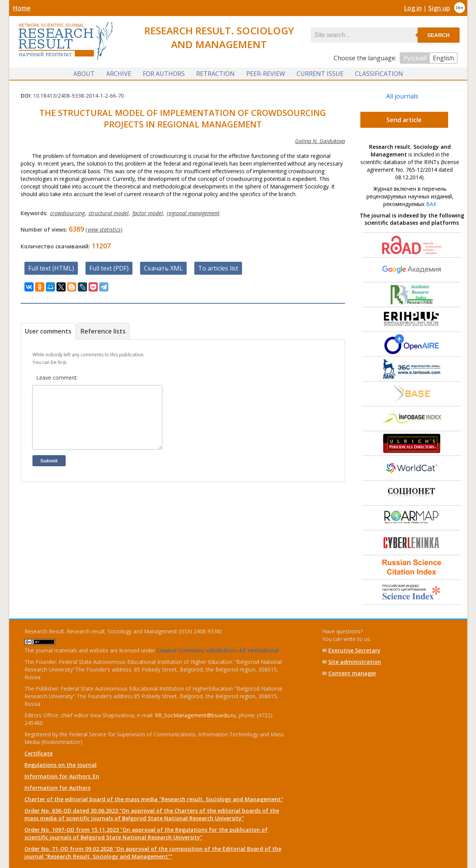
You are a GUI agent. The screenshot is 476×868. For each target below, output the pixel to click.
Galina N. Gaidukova (320, 141)
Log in (413, 8)
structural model (109, 213)
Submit (49, 472)
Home (22, 8)
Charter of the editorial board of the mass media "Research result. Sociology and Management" (154, 799)
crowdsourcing (67, 213)
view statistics (104, 229)
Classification (379, 74)
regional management (193, 213)
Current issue (320, 74)
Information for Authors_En (62, 776)
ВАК (431, 204)
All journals (402, 96)
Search (438, 35)
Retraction (215, 74)
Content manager (352, 673)
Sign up (439, 8)
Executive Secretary (354, 650)
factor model (148, 213)
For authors (164, 74)
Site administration (355, 662)
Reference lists (103, 331)
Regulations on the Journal (61, 765)
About (84, 74)
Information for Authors (57, 788)
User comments (48, 331)
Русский (415, 58)
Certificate (39, 753)
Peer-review (266, 74)
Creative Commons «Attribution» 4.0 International (218, 650)
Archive (119, 74)
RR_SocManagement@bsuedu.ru (195, 715)
